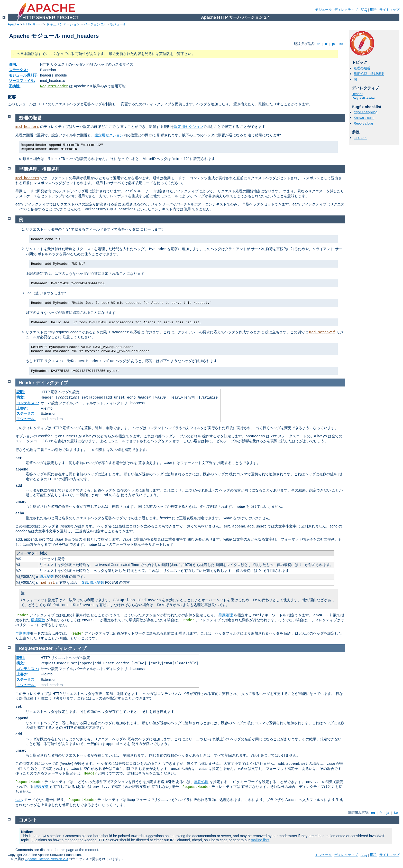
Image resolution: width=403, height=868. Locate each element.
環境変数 (47, 577)
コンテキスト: (28, 403)
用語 (373, 10)
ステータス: (18, 70)
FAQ (364, 10)
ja (333, 44)
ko (341, 44)
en (318, 44)
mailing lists (260, 840)
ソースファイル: (22, 81)
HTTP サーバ (33, 24)
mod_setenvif (322, 332)
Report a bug (363, 123)
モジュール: (26, 419)
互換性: (15, 86)
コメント (360, 138)
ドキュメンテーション (63, 24)
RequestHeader (54, 86)
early (19, 800)
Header (357, 94)
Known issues (364, 118)
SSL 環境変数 (93, 582)
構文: (21, 397)
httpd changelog (366, 112)
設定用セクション (189, 127)
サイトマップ (389, 10)
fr (326, 44)
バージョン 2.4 (95, 24)
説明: (13, 64)
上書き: (22, 408)
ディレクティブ (346, 10)
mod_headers (27, 127)
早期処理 (226, 615)
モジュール (323, 10)
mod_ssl (47, 583)
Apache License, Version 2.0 (47, 859)
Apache (13, 24)
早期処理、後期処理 (369, 74)
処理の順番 (362, 68)
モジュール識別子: (24, 75)
